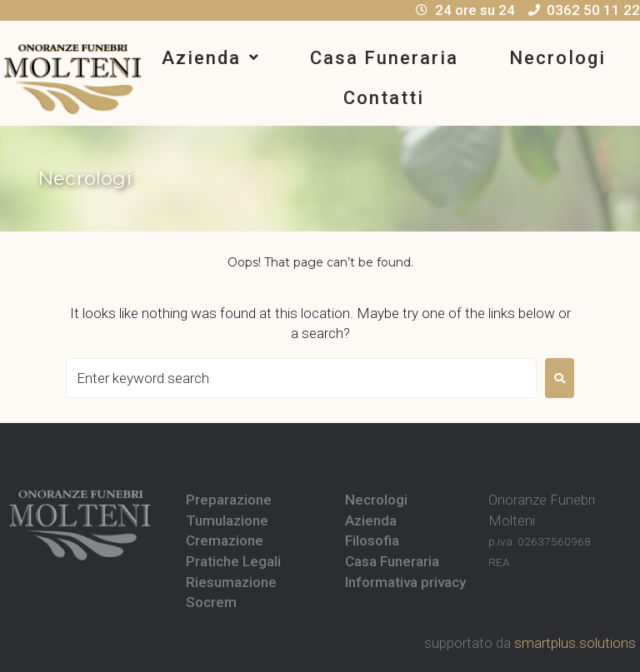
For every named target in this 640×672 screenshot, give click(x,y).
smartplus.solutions (575, 643)
